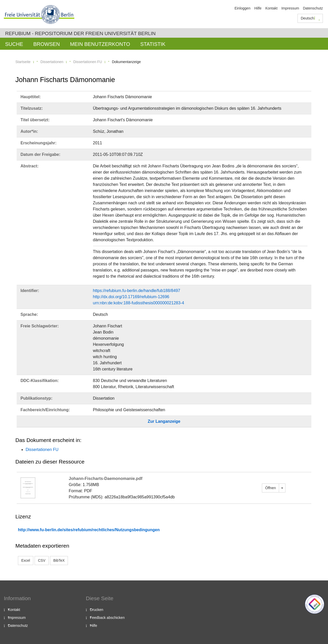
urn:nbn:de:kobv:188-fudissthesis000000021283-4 (139, 303)
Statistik (153, 44)
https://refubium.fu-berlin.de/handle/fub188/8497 (137, 291)
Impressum (290, 8)
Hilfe (258, 8)
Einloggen (242, 8)
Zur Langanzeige (164, 421)
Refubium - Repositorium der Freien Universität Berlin (80, 33)
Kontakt (271, 8)
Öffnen (271, 488)
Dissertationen (52, 62)
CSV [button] (42, 560)
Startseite (23, 62)
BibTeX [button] (59, 560)
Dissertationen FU (88, 62)
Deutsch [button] (310, 18)
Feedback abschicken (107, 618)
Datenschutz (313, 8)
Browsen (47, 44)
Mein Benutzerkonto (100, 44)
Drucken (97, 610)
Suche (14, 44)
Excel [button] (26, 560)
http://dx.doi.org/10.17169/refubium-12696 (131, 297)
